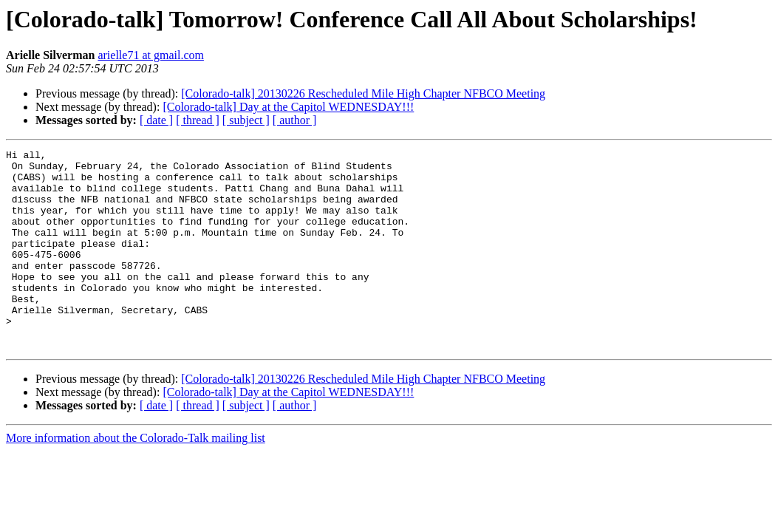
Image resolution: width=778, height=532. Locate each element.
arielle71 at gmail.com (151, 55)
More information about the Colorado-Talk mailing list (136, 478)
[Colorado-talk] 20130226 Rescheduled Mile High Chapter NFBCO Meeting (363, 93)
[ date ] (156, 120)
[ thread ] (198, 120)
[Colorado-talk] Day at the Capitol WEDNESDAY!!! (288, 107)
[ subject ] (246, 120)
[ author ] (295, 120)
